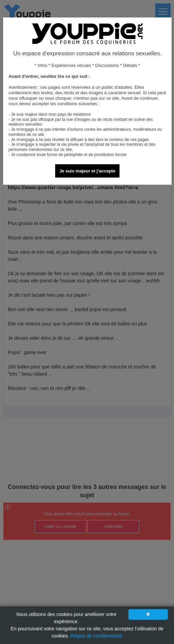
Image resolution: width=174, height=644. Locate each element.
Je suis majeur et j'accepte (87, 171)
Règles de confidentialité (97, 636)
